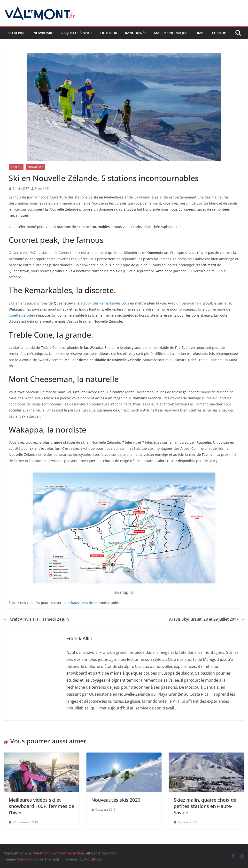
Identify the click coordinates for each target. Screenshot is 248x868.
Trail (200, 33)
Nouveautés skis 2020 (116, 800)
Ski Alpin (16, 33)
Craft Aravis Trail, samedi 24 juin (36, 619)
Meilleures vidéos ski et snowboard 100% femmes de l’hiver (41, 806)
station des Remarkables (101, 303)
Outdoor (109, 33)
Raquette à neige (77, 33)
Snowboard (43, 33)
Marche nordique (171, 33)
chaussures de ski (84, 603)
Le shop (219, 33)
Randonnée (136, 33)
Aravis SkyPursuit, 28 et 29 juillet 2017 (207, 619)
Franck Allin (43, 188)
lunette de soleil (22, 315)
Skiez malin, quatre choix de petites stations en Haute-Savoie (205, 806)
